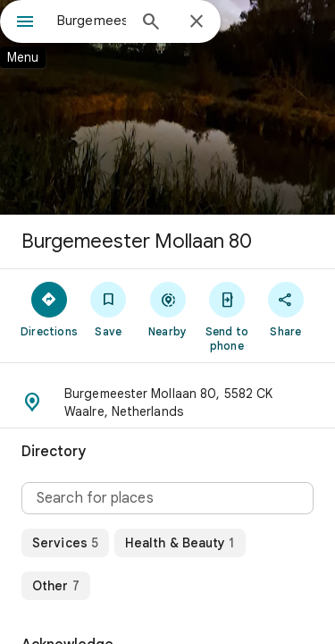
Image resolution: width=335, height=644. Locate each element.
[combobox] (92, 21)
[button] (167, 402)
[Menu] (25, 23)
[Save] (108, 309)
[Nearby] (167, 309)
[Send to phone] (227, 316)
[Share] (286, 309)
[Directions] (49, 309)
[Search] (151, 23)
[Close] (197, 22)
